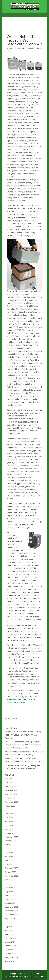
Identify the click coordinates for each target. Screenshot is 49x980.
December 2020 (11, 946)
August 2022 (10, 880)
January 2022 (10, 903)
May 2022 (9, 891)
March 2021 (10, 934)
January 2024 (10, 833)
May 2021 (9, 926)
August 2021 (10, 918)
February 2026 (11, 786)
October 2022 (10, 872)
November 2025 (11, 794)
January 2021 (10, 942)
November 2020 (11, 950)
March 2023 (10, 860)
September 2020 (11, 957)
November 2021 (11, 911)
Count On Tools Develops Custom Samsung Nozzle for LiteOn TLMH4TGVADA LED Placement (23, 735)
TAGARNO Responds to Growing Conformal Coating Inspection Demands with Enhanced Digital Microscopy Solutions (23, 745)
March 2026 (10, 782)
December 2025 (11, 790)
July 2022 (8, 884)
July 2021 (8, 922)
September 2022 (11, 876)
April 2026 (9, 779)
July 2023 (8, 849)
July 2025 (8, 810)
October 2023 (10, 841)
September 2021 (11, 915)
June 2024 (9, 825)
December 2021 (11, 907)
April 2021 (9, 930)
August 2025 (10, 806)
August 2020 (10, 961)
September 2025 (11, 802)
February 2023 (11, 864)
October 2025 (10, 798)
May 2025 (9, 818)
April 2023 (9, 856)
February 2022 (11, 899)
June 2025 (9, 814)
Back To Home (11, 719)
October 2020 (10, 954)
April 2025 (9, 821)
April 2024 (9, 829)
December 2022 (11, 868)
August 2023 (10, 845)
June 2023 (9, 853)
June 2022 (9, 887)
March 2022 (10, 895)
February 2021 (11, 938)
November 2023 (11, 837)
